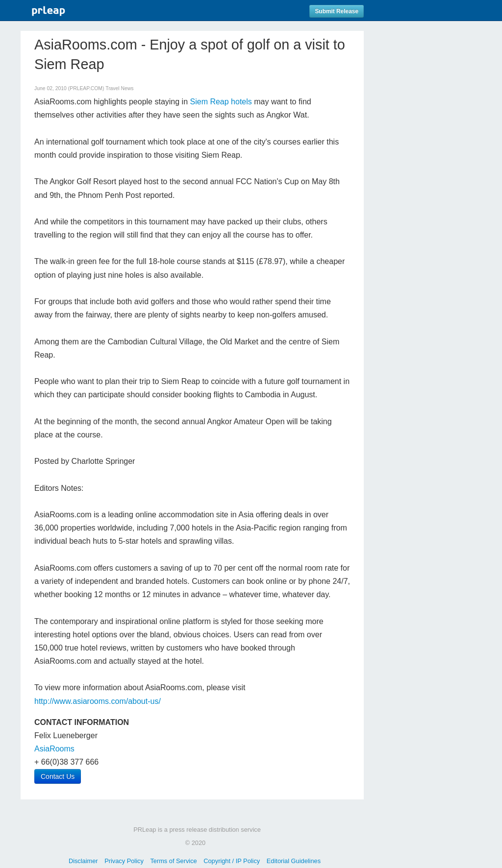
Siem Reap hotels (221, 102)
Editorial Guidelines (294, 861)
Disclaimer (83, 861)
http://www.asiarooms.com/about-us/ (98, 701)
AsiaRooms (54, 749)
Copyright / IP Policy (232, 861)
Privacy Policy (124, 861)
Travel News (119, 88)
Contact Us (58, 776)
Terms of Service (173, 861)
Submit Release (337, 11)
